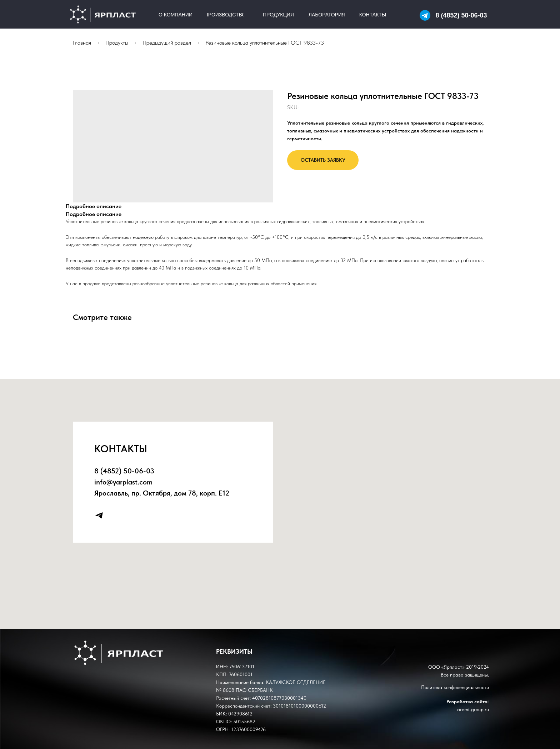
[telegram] (99, 515)
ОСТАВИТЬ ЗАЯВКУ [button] (323, 160)
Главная (82, 43)
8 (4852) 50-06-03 (461, 15)
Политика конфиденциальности (455, 687)
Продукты (117, 43)
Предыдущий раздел (167, 43)
